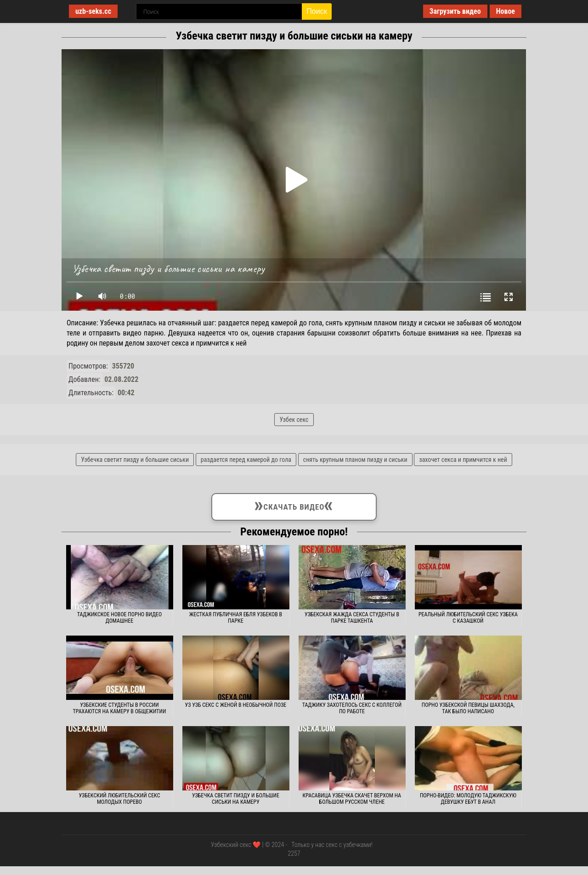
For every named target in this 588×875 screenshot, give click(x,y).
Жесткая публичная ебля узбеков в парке (236, 618)
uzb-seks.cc (93, 11)
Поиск (317, 11)
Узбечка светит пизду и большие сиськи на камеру (236, 799)
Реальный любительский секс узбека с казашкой (468, 618)
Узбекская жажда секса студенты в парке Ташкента (352, 618)
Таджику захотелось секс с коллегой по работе (352, 708)
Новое (506, 11)
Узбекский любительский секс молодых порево (119, 799)
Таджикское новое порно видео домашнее (120, 618)
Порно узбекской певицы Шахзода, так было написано (468, 708)
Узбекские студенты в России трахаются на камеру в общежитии (120, 708)
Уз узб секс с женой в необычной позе (236, 705)
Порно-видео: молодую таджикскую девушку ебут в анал (468, 799)
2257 (294, 853)
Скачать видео (294, 505)
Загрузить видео (455, 11)
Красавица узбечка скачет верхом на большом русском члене (352, 799)
